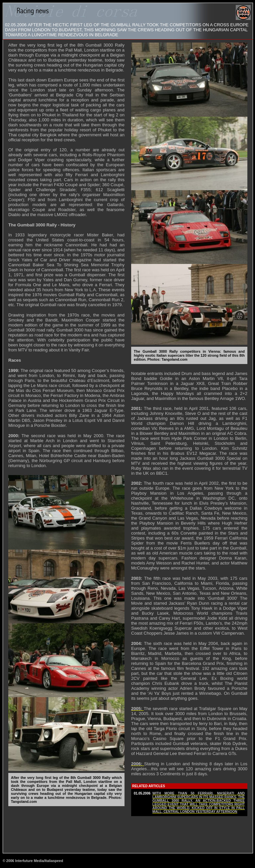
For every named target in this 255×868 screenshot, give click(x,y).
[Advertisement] (128, 834)
